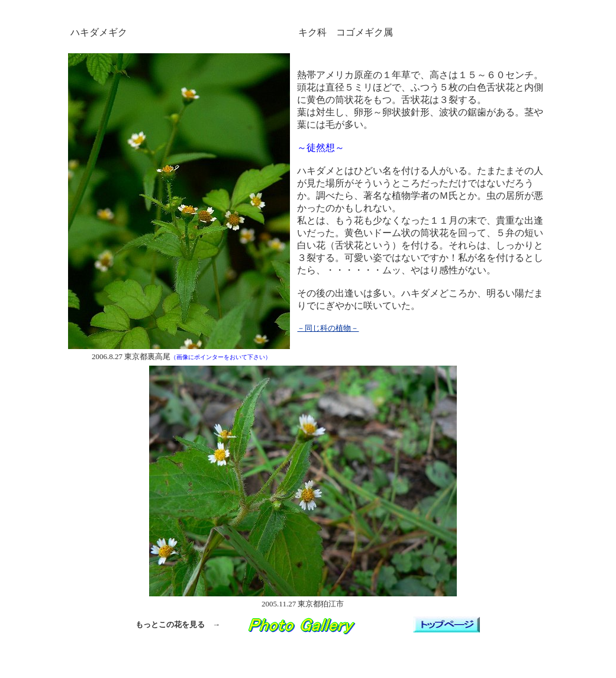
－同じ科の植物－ (328, 328)
